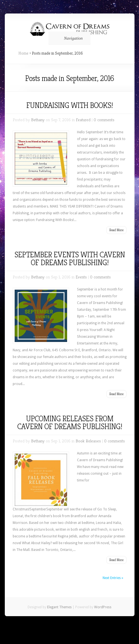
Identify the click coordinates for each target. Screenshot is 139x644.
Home (23, 53)
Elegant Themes (59, 607)
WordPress (103, 607)
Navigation (69, 38)
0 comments (104, 120)
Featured (83, 120)
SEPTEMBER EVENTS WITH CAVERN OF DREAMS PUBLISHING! (70, 259)
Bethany (38, 120)
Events (81, 277)
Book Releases (88, 441)
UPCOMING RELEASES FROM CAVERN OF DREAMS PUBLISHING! (70, 423)
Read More (116, 230)
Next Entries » (113, 578)
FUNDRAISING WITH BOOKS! (69, 105)
